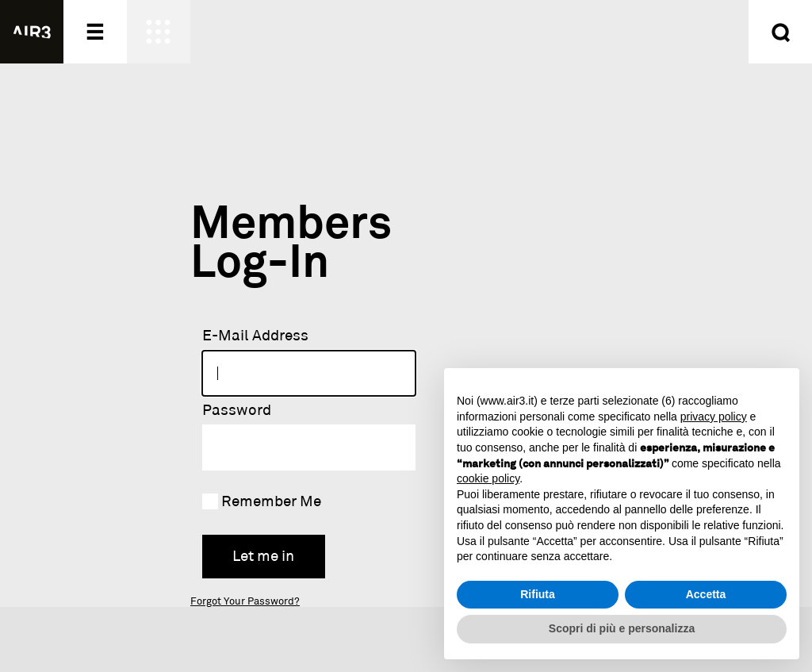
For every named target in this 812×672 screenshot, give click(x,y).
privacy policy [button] (714, 417)
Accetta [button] (706, 594)
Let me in (263, 557)
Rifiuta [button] (538, 594)
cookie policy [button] (488, 478)
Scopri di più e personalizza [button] (622, 628)
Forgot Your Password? (245, 601)
